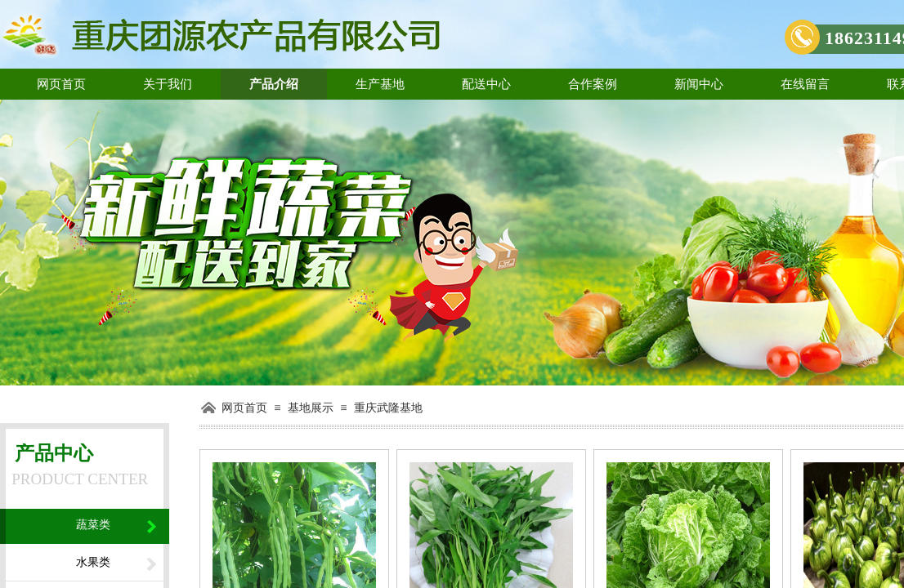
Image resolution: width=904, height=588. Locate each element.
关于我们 (168, 84)
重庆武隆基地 (388, 408)
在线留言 (805, 84)
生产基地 (380, 84)
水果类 (93, 562)
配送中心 (486, 84)
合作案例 (593, 84)
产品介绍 (274, 84)
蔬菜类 (93, 525)
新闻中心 (699, 84)
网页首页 (61, 84)
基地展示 (311, 408)
